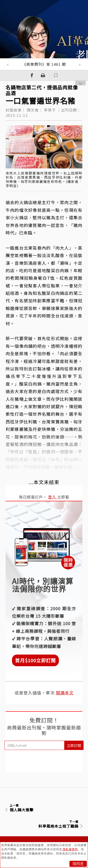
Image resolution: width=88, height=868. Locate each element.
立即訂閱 (74, 745)
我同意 (78, 864)
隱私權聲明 (70, 849)
